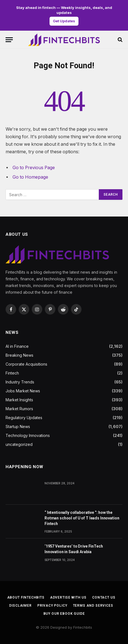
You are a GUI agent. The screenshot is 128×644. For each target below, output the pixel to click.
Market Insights (19, 400)
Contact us (104, 597)
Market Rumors (19, 409)
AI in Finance (17, 346)
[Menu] (9, 40)
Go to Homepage (30, 177)
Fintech (12, 373)
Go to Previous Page (34, 168)
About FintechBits (26, 597)
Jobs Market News (23, 391)
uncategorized (19, 444)
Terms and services (93, 606)
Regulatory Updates (24, 418)
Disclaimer (20, 606)
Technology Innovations (28, 435)
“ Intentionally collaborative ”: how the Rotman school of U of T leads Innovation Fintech (82, 518)
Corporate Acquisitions (26, 364)
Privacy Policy (52, 606)
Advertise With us (68, 597)
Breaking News (19, 355)
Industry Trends (20, 382)
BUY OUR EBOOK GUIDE (64, 614)
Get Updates (64, 21)
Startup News (18, 427)
